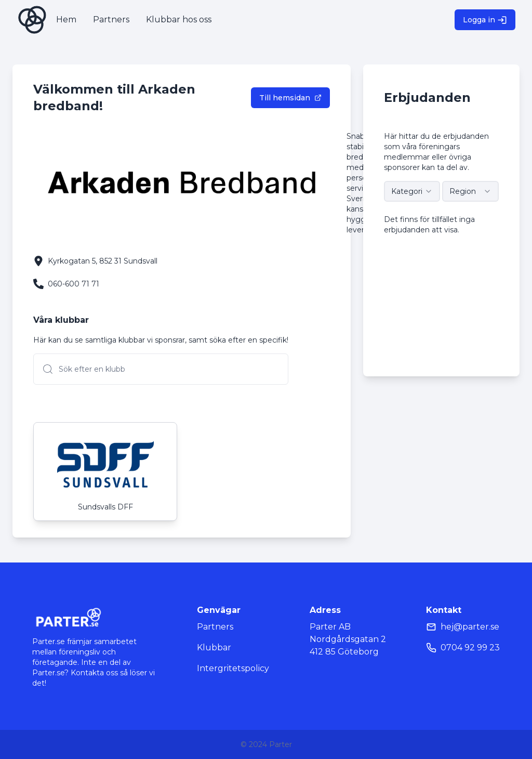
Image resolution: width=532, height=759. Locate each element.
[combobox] (412, 191)
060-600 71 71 (74, 284)
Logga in (485, 20)
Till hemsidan (290, 98)
